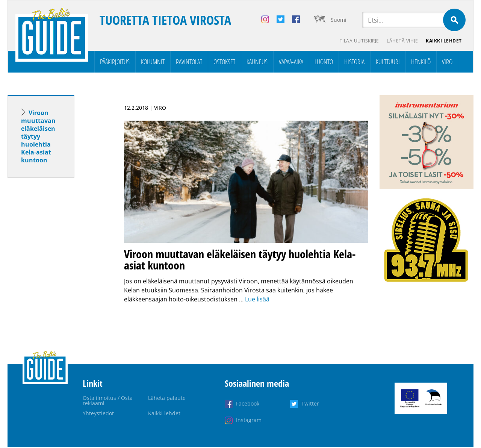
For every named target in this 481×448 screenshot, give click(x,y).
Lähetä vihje (401, 42)
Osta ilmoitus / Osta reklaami (108, 401)
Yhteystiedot (98, 414)
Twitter (310, 404)
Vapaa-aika (291, 62)
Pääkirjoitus (115, 62)
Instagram (249, 421)
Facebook (248, 404)
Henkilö (421, 62)
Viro (447, 62)
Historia (354, 62)
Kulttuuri (388, 62)
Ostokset (224, 62)
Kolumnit (153, 62)
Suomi (339, 20)
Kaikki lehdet (443, 42)
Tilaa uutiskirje (356, 42)
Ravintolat (189, 62)
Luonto (324, 62)
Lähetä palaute (167, 399)
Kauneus (257, 62)
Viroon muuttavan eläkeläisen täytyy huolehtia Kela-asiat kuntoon (38, 137)
